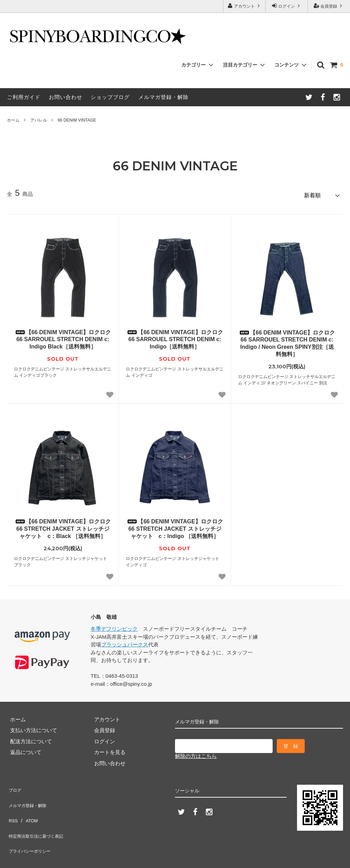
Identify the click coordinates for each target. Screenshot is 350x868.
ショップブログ (110, 97)
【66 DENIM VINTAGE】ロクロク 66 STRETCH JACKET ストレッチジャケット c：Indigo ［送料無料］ (175, 526)
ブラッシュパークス (125, 642)
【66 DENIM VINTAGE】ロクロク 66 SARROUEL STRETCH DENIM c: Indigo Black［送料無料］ (63, 337)
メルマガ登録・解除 (163, 97)
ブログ (15, 786)
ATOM (29, 808)
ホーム (13, 120)
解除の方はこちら (196, 753)
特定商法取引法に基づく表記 (41, 818)
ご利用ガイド (24, 97)
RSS (12, 808)
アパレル (39, 120)
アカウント (245, 6)
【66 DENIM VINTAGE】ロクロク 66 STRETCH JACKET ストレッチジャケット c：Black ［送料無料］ (63, 526)
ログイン (287, 6)
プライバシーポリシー (33, 829)
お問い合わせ (66, 97)
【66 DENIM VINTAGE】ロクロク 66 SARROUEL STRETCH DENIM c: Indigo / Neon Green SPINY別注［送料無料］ (287, 341)
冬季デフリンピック (114, 626)
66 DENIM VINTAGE (77, 120)
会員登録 (329, 6)
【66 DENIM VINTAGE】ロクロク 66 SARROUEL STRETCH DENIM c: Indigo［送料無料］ (175, 337)
